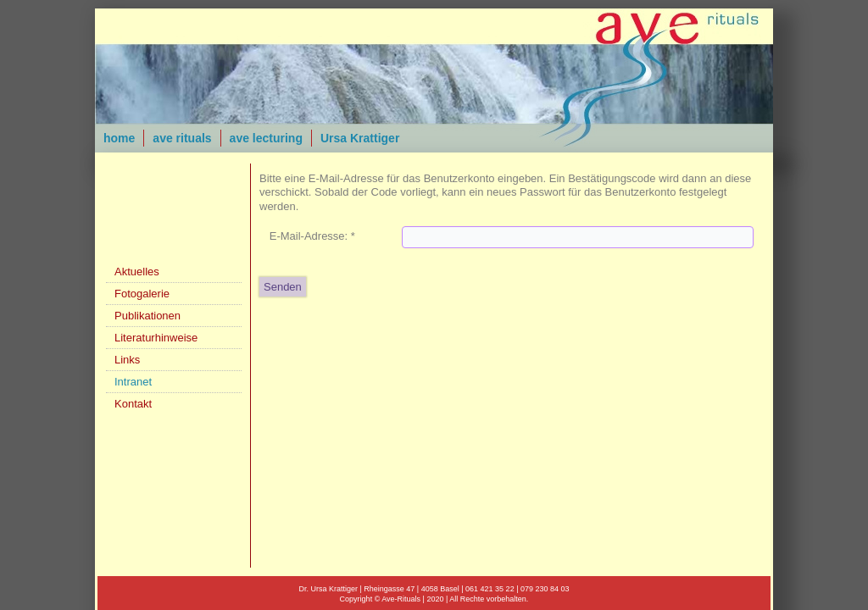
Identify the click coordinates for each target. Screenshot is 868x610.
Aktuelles (137, 272)
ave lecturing (266, 138)
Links (127, 360)
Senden (283, 287)
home (119, 138)
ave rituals (182, 138)
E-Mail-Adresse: (312, 236)
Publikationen (147, 316)
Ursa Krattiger (360, 138)
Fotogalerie (142, 294)
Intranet (133, 382)
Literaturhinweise (156, 338)
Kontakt (133, 404)
